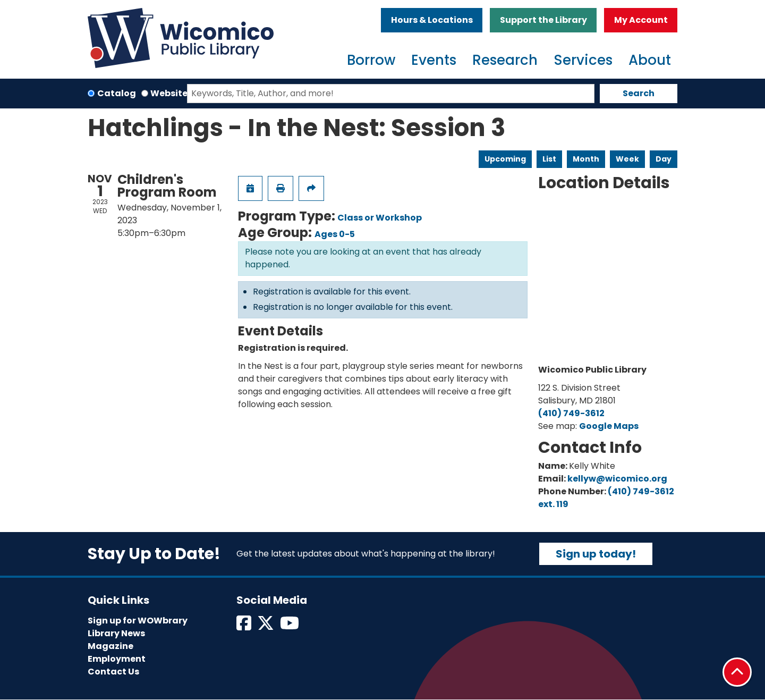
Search (639, 93)
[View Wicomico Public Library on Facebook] (245, 626)
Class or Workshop (380, 218)
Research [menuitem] (505, 60)
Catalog (117, 93)
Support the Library (543, 20)
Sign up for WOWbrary (138, 621)
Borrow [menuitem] (371, 60)
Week (627, 159)
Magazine (110, 646)
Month (586, 159)
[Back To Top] (737, 672)
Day (664, 159)
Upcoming (505, 159)
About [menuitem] (650, 60)
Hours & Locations (432, 20)
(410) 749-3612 (571, 413)
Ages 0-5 (335, 234)
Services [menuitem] (583, 60)
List (549, 159)
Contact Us (113, 672)
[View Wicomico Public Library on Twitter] (266, 626)
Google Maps (609, 426)
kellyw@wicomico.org (617, 479)
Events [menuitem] (434, 60)
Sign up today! (596, 554)
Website (169, 93)
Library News (116, 633)
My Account (641, 20)
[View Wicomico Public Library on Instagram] (290, 626)
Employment (117, 659)
